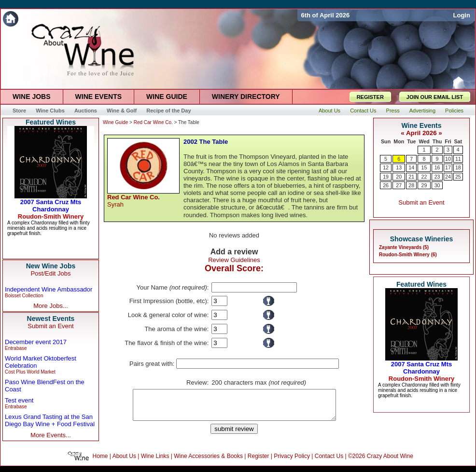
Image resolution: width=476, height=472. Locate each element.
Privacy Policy (292, 462)
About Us (124, 462)
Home (100, 462)
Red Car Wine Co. (153, 122)
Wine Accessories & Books (208, 462)
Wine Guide (115, 122)
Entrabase (16, 348)
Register (259, 462)
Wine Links (155, 462)
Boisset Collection (24, 296)
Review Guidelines (234, 260)
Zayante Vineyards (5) (404, 247)
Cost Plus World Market (30, 372)
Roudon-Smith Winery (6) (408, 255)
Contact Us (329, 462)
